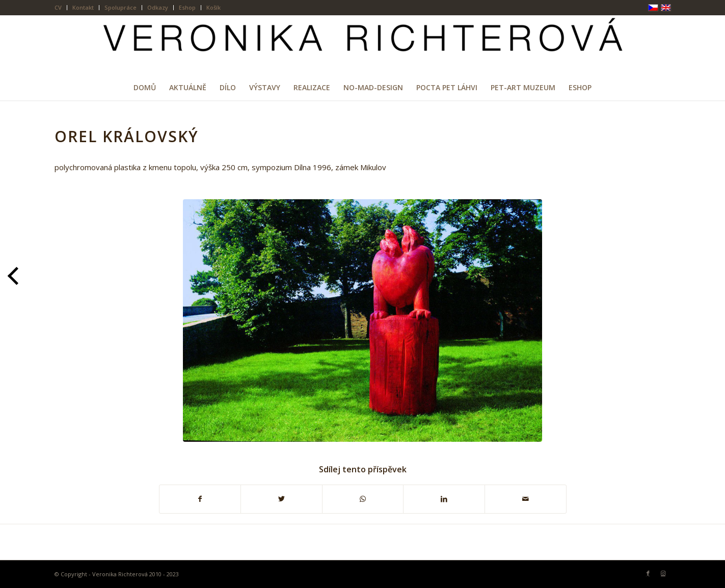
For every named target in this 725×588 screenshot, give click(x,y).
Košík (213, 7)
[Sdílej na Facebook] (200, 499)
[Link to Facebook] (648, 573)
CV (58, 7)
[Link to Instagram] (663, 573)
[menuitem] (61, 8)
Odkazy (158, 7)
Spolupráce (120, 7)
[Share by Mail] (526, 499)
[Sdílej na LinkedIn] (444, 499)
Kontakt (83, 7)
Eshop (187, 7)
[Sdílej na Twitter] (281, 499)
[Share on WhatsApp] (363, 499)
